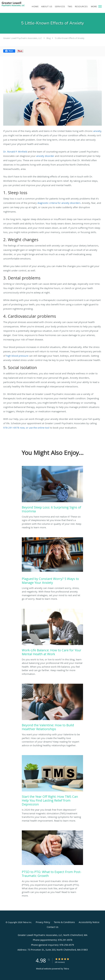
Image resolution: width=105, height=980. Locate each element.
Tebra (66, 969)
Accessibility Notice (89, 922)
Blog (49, 38)
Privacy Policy (43, 922)
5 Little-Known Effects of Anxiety (70, 38)
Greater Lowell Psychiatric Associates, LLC (23, 38)
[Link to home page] (17, 5)
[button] (100, 6)
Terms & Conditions (64, 922)
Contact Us (53, 927)
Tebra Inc (27, 922)
